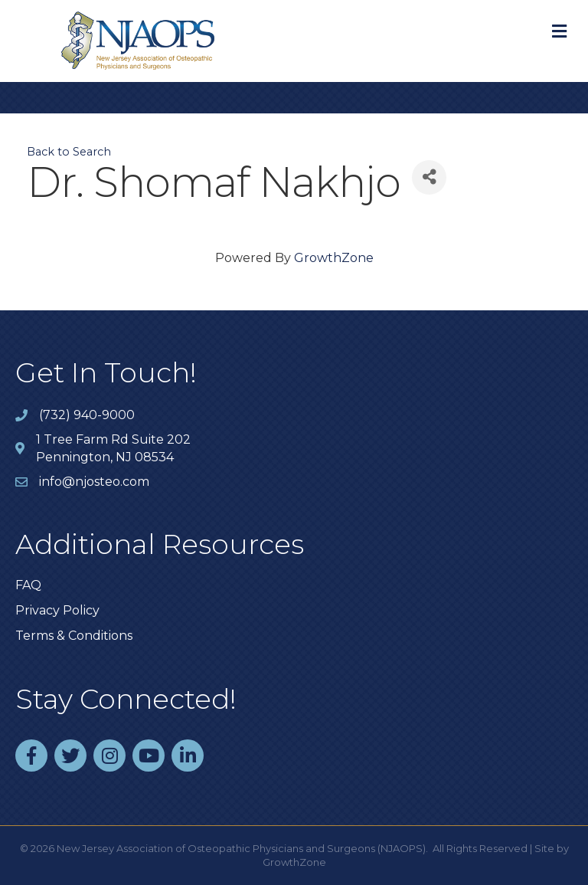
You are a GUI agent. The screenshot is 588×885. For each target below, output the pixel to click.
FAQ (28, 585)
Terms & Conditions (74, 636)
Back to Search (69, 152)
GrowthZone (334, 258)
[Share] (429, 177)
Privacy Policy (57, 610)
